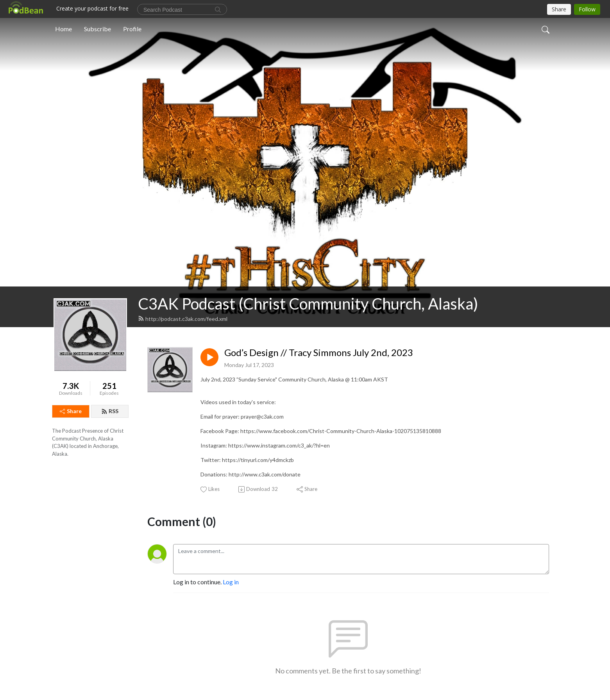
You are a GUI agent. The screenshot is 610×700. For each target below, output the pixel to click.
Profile (132, 29)
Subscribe (97, 29)
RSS (110, 411)
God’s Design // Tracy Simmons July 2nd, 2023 (319, 353)
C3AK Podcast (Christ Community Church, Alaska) (308, 304)
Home (64, 29)
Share (71, 411)
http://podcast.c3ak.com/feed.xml (183, 319)
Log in (231, 582)
